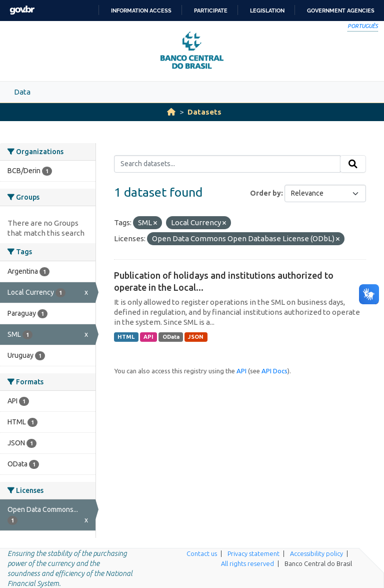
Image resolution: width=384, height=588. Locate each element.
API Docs (274, 371)
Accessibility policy (316, 553)
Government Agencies (341, 11)
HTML (126, 337)
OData (171, 337)
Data (22, 92)
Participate (211, 11)
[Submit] (353, 164)
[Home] (171, 112)
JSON (196, 337)
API (148, 337)
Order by (265, 193)
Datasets (204, 112)
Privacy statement (253, 553)
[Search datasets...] (227, 164)
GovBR (22, 10)
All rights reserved (247, 563)
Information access (141, 11)
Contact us (202, 553)
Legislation (267, 11)
